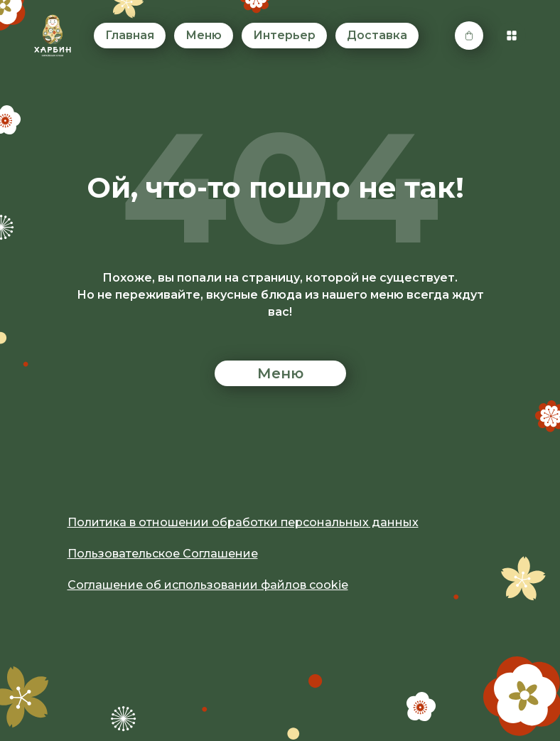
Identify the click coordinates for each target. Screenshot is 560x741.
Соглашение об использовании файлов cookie (208, 585)
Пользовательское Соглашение (163, 554)
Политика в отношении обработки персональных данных (243, 522)
